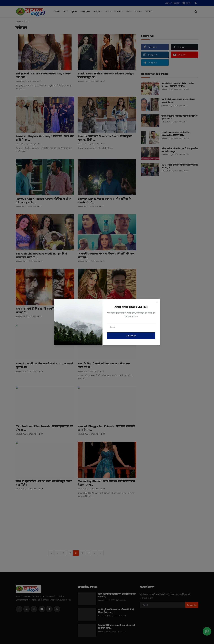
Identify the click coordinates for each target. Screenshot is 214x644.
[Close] (156, 302)
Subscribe (131, 336)
